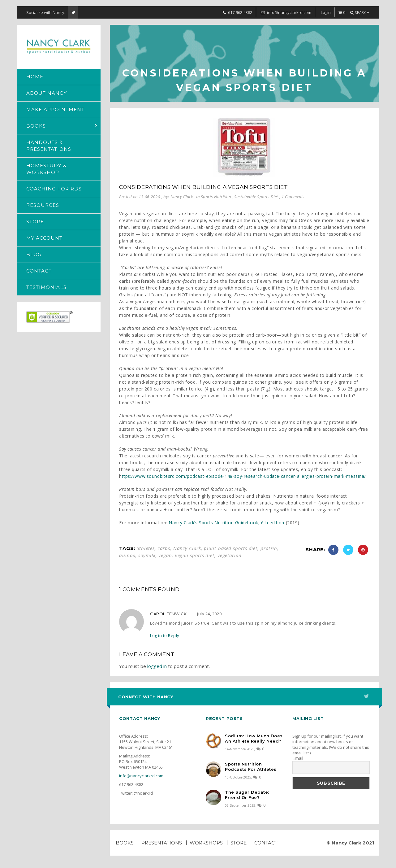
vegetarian (230, 555)
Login (326, 12)
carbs (164, 548)
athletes (145, 548)
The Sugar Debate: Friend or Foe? (247, 795)
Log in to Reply (165, 635)
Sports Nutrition (216, 197)
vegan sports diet (195, 555)
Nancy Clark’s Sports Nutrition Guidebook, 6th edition (226, 523)
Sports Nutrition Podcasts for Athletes (251, 767)
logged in (157, 666)
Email (298, 758)
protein (269, 548)
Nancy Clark (187, 548)
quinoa (127, 555)
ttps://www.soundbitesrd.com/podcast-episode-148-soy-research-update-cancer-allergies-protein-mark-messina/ (244, 476)
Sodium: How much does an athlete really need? (254, 738)
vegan (165, 555)
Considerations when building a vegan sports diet (204, 187)
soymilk (147, 555)
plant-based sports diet (231, 548)
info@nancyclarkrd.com (141, 776)
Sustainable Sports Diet (256, 197)
